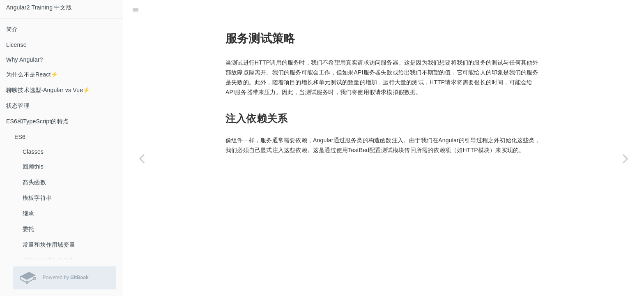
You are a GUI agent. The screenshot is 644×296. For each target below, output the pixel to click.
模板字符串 (37, 198)
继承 (28, 213)
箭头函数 (34, 182)
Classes (33, 152)
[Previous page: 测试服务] (142, 158)
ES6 (20, 137)
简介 (12, 29)
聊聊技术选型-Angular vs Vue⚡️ (48, 90)
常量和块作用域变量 (49, 245)
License (16, 45)
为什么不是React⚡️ (32, 74)
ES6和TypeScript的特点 (37, 121)
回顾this (33, 166)
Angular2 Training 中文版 (39, 7)
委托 (28, 229)
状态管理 (18, 106)
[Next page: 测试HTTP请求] (626, 158)
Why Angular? (25, 60)
